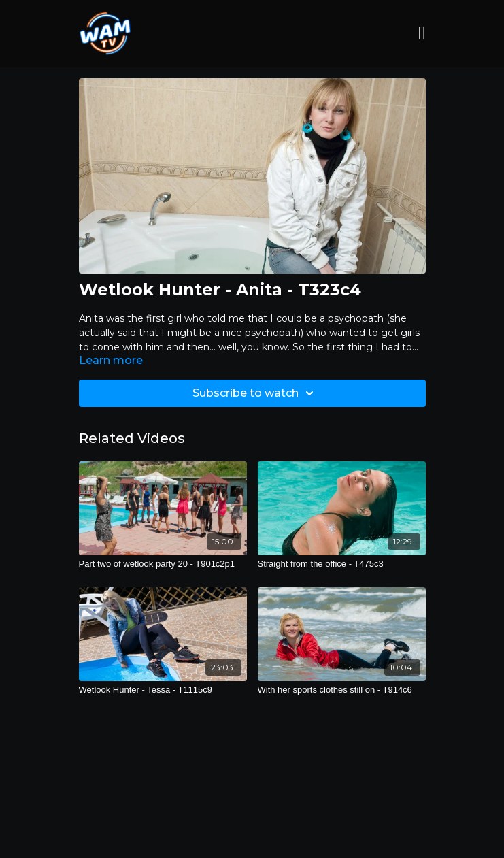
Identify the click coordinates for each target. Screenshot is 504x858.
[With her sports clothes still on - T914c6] (342, 690)
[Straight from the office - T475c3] (342, 564)
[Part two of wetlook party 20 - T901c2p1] (163, 564)
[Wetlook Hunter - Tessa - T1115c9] (163, 690)
